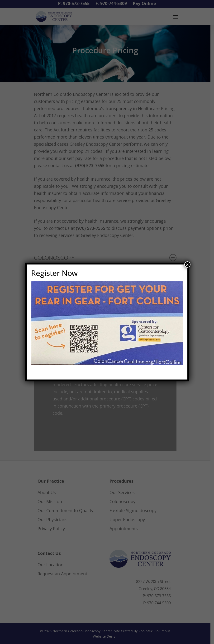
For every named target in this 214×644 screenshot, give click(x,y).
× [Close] (187, 264)
